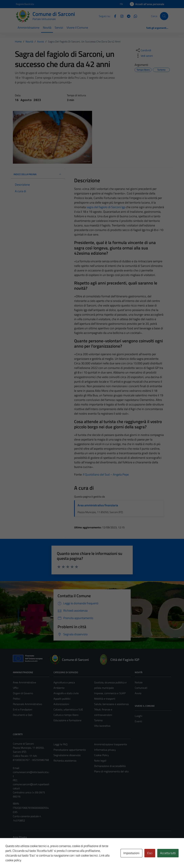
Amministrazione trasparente (111, 744)
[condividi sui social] (143, 50)
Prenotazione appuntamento (70, 750)
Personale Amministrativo (27, 704)
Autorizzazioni (61, 704)
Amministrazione (29, 28)
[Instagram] (121, 16)
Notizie (139, 682)
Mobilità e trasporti (105, 699)
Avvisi (138, 693)
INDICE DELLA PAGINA (38, 174)
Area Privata (20, 837)
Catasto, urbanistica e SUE (68, 709)
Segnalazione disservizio (67, 755)
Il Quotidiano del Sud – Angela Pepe (106, 474)
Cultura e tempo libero (66, 715)
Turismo (98, 720)
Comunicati (141, 688)
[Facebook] (114, 16)
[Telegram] (127, 16)
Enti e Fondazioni (23, 709)
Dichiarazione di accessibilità (110, 766)
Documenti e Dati (23, 715)
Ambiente (59, 688)
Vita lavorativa (102, 726)
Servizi (59, 28)
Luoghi (138, 716)
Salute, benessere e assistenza (111, 704)
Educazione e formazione (67, 720)
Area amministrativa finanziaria (98, 505)
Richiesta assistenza (65, 761)
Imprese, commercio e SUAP (110, 693)
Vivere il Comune (77, 28)
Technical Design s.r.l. (36, 858)
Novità (47, 28)
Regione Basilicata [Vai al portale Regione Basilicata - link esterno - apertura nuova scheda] (25, 4)
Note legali (100, 761)
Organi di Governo (23, 693)
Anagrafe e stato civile (66, 693)
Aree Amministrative (24, 682)
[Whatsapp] (134, 16)
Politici (17, 699)
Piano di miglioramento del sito (111, 771)
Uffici (16, 688)
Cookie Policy (101, 755)
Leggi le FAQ (61, 744)
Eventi (138, 721)
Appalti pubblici (62, 699)
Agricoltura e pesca (64, 682)
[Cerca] (164, 16)
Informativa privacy (105, 750)
